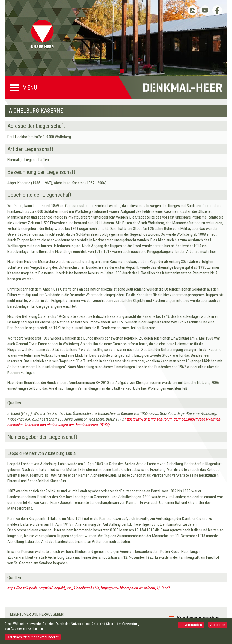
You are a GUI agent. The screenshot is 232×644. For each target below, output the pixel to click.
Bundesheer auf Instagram (193, 10)
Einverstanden (191, 627)
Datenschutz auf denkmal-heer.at (33, 639)
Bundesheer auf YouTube (205, 10)
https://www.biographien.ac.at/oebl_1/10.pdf (135, 588)
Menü (30, 88)
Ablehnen (218, 627)
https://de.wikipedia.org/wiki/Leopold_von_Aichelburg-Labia (53, 588)
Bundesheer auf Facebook (217, 10)
